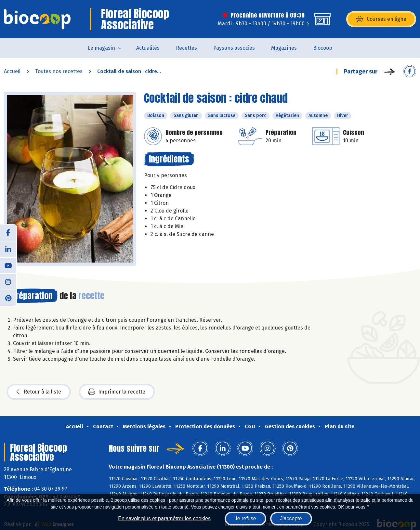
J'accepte (291, 518)
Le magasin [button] (101, 48)
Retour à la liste (39, 392)
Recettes (186, 48)
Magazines (284, 48)
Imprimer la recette (117, 392)
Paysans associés (234, 48)
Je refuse (245, 518)
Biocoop (323, 48)
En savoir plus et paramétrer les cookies (164, 518)
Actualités (148, 48)
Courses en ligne (381, 19)
